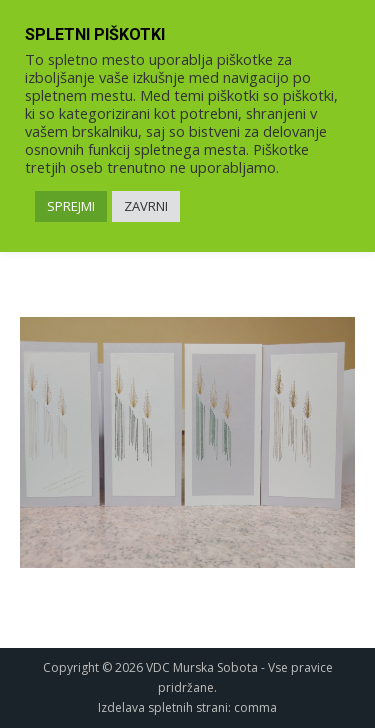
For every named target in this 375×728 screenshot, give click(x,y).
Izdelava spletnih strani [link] (163, 707)
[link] (187, 442)
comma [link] (255, 707)
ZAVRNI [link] (146, 206)
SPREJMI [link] (71, 206)
